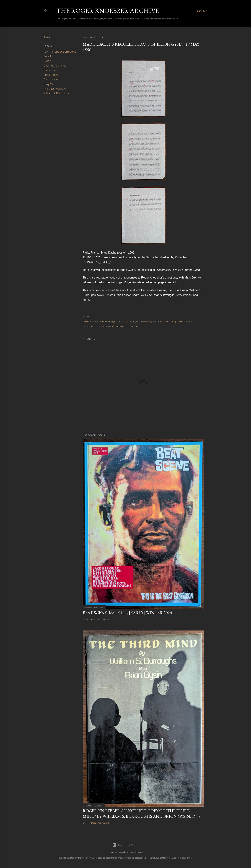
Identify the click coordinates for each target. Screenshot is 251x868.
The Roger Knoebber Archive (108, 11)
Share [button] (47, 37)
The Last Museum (55, 89)
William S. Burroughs (56, 93)
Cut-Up (48, 56)
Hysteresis (50, 70)
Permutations (52, 80)
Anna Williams (135, 852)
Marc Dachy (51, 75)
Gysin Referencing (55, 66)
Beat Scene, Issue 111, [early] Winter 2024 (127, 613)
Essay (47, 61)
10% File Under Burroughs (60, 52)
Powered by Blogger (126, 845)
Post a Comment (100, 619)
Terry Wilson (51, 84)
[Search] (202, 11)
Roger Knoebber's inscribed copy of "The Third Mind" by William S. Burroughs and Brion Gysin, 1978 (142, 813)
